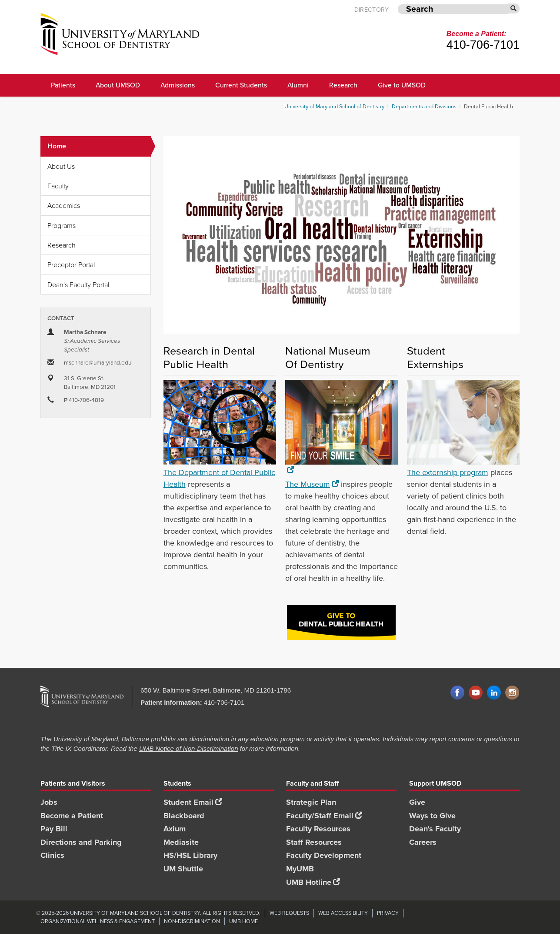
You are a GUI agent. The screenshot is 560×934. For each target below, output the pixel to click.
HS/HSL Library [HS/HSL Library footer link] (190, 855)
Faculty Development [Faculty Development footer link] (324, 855)
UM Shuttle (183, 869)
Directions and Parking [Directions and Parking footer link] (81, 842)
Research (62, 245)
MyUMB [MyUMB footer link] (300, 869)
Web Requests (289, 913)
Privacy (388, 913)
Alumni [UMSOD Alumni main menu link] (298, 85)
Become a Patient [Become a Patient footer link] (72, 816)
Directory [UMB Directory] (372, 10)
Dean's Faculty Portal (78, 285)
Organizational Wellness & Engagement (98, 921)
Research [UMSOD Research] (343, 85)
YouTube (476, 693)
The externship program (448, 472)
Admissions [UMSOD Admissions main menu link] (178, 85)
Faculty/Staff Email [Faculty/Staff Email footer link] (324, 816)
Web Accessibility (343, 913)
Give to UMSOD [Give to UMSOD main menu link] (402, 85)
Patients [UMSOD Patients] (63, 85)
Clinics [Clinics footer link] (52, 855)
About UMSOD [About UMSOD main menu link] (118, 85)
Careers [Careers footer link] (423, 842)
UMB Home (243, 921)
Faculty (58, 186)
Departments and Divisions (424, 106)
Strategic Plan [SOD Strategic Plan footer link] (311, 802)
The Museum (312, 484)
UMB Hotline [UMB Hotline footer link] (313, 882)
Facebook (457, 693)
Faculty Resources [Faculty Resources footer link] (318, 829)
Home (99, 146)
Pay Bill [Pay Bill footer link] (54, 829)
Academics (64, 205)
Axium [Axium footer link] (175, 829)
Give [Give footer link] (417, 802)
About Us (61, 166)
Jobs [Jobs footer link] (49, 802)
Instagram (512, 693)
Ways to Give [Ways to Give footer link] (432, 816)
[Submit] (514, 8)
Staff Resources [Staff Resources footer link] (314, 842)
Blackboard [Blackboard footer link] (184, 816)
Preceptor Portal (71, 264)
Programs (62, 225)
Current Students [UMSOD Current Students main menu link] (241, 85)
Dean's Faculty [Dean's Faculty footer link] (435, 829)
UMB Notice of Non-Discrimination (189, 748)
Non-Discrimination (192, 921)
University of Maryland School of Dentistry (334, 106)
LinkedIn (494, 693)
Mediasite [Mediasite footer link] (181, 842)
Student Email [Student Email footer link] (193, 802)
